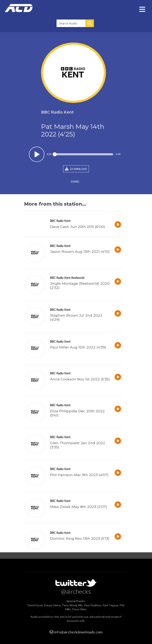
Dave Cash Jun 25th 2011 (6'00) (78, 227)
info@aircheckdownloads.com (78, 632)
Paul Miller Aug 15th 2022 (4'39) (78, 347)
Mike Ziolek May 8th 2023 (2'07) (79, 507)
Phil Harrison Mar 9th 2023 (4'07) (79, 475)
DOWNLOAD (76, 169)
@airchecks (76, 591)
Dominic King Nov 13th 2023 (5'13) (80, 538)
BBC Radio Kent (60, 221)
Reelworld (78, 278)
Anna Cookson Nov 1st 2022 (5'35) (80, 379)
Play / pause (37, 154)
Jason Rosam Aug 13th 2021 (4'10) (80, 251)
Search (90, 23)
